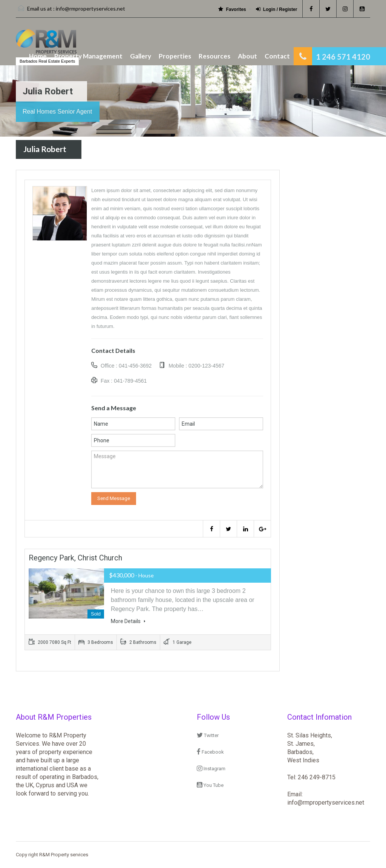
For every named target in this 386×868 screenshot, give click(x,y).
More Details (128, 621)
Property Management (88, 56)
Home (38, 56)
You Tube (210, 785)
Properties (175, 56)
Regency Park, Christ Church (75, 558)
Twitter (208, 735)
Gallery (141, 56)
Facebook (210, 752)
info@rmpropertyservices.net (90, 8)
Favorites (232, 9)
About (247, 56)
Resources (214, 56)
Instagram (211, 769)
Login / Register (277, 9)
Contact (277, 56)
